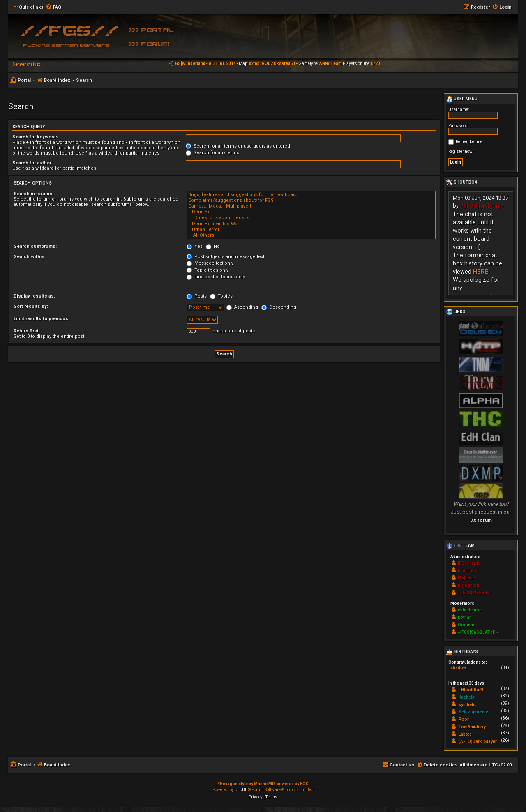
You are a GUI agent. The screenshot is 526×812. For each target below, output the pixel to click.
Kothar (464, 617)
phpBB (241, 790)
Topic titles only (208, 270)
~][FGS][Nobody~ (482, 206)
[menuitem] (53, 7)
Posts (197, 296)
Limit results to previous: (42, 319)
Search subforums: (35, 246)
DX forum (481, 520)
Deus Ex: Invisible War (311, 224)
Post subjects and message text (225, 257)
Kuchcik (467, 697)
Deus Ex (311, 212)
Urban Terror (311, 230)
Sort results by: (31, 306)
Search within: (30, 257)
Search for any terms (212, 153)
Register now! (461, 151)
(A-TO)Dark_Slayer (478, 742)
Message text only (210, 263)
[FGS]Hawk (468, 563)
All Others (311, 235)
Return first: (27, 331)
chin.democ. (470, 610)
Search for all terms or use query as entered (238, 146)
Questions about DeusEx (311, 218)
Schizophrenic (473, 712)
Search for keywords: (36, 137)
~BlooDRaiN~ (472, 690)
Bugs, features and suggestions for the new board (311, 195)
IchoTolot (468, 571)
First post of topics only (216, 277)
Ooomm (466, 625)
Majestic (466, 578)
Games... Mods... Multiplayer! (311, 206)
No (213, 246)
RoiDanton (468, 585)
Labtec (465, 734)
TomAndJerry (472, 727)
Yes (195, 246)
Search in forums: (33, 194)
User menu (462, 99)
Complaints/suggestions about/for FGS (311, 201)
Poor (464, 719)
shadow (458, 668)
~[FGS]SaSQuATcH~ (478, 632)
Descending (279, 307)
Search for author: (32, 163)
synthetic (468, 705)
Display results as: (34, 296)
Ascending (242, 307)
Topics (221, 296)
